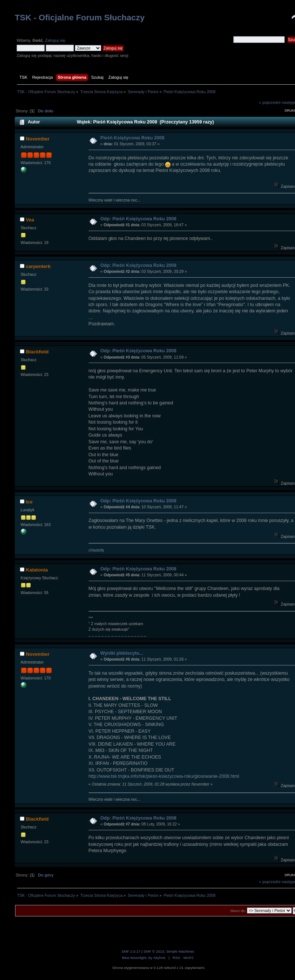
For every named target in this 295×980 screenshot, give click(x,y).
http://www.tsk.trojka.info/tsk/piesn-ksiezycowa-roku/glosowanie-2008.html (164, 776)
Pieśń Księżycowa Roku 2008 (132, 138)
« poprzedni (270, 102)
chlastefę (96, 550)
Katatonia (37, 570)
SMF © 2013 (154, 951)
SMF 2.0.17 (131, 951)
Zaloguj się (55, 40)
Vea (30, 220)
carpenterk (38, 266)
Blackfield (37, 352)
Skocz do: (238, 911)
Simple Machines (180, 951)
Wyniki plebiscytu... (122, 653)
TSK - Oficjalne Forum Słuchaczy (80, 18)
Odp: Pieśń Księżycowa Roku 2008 (138, 219)
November (38, 139)
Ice (29, 502)
